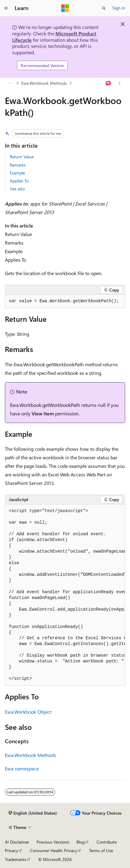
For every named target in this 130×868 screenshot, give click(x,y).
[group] (65, 595)
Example (17, 173)
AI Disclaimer (17, 842)
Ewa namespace (22, 768)
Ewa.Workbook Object (28, 712)
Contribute (107, 842)
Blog (81, 842)
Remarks (18, 165)
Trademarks (16, 859)
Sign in (119, 8)
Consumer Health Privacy (54, 850)
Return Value (22, 157)
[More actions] (120, 83)
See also (17, 189)
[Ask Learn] (109, 83)
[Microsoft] (65, 8)
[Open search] (104, 8)
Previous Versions (53, 842)
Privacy (12, 850)
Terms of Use (101, 850)
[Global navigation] (6, 8)
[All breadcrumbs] (10, 83)
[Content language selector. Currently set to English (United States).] (33, 813)
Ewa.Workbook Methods (44, 83)
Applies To (19, 181)
